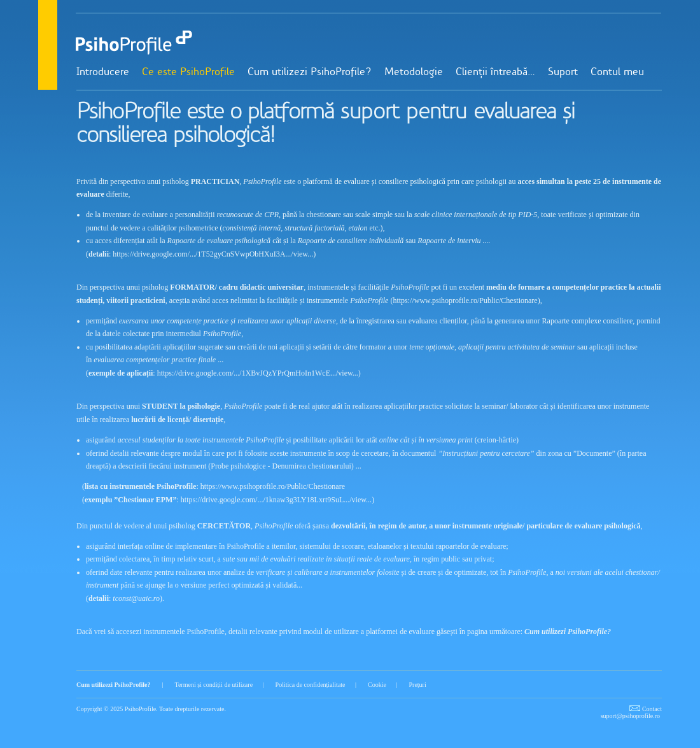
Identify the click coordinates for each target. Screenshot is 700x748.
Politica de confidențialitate (311, 685)
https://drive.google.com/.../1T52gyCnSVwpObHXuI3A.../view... (213, 254)
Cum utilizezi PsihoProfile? (310, 73)
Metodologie (414, 73)
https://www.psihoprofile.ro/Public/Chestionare (465, 300)
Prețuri (417, 685)
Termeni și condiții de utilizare (213, 685)
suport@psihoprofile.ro (630, 716)
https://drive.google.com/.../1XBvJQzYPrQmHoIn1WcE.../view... (258, 373)
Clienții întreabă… (495, 73)
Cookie (377, 685)
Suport (563, 73)
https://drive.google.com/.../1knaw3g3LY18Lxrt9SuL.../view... (276, 500)
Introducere (103, 73)
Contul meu (617, 73)
